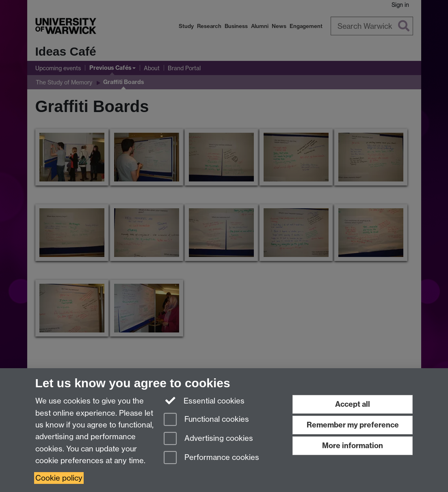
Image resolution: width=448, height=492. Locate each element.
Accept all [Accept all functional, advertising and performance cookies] (353, 404)
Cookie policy (59, 478)
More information (353, 446)
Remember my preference (353, 425)
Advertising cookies (208, 439)
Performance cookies (211, 458)
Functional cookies (206, 420)
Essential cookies (204, 400)
